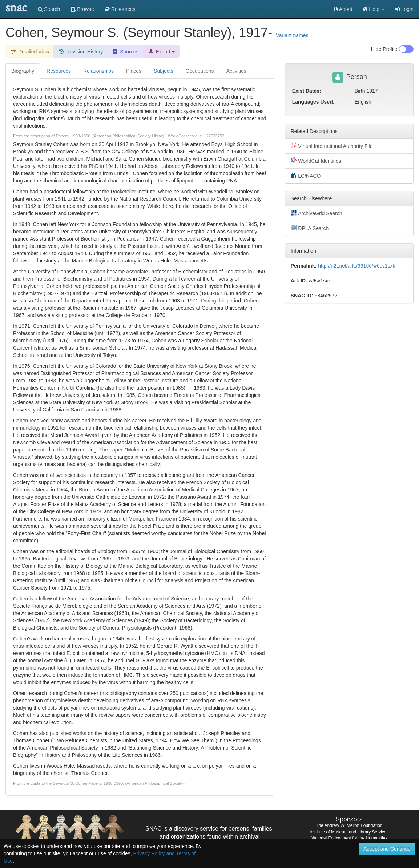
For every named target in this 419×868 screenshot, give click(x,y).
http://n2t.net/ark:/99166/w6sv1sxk (356, 266)
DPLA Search (310, 228)
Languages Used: (313, 102)
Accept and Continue (387, 849)
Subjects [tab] (164, 71)
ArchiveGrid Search (317, 213)
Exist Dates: (307, 91)
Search (49, 9)
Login (404, 9)
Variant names (292, 35)
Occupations (200, 71)
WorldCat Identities (316, 161)
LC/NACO (306, 176)
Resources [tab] (59, 71)
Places (134, 71)
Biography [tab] (23, 71)
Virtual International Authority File (332, 146)
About (343, 9)
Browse (82, 9)
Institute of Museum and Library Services (349, 832)
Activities (236, 71)
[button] (374, 9)
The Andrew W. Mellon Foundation (349, 825)
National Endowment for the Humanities (349, 838)
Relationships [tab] (98, 71)
